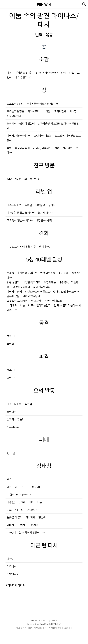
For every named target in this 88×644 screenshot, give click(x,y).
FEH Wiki (44, 5)
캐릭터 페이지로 (15, 588)
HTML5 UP (56, 627)
